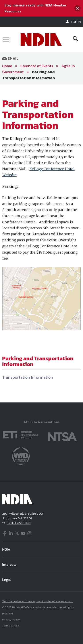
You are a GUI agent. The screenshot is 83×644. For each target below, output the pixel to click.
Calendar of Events (37, 66)
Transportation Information (28, 377)
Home (7, 66)
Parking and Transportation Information (29, 75)
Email (10, 58)
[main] (41, 244)
